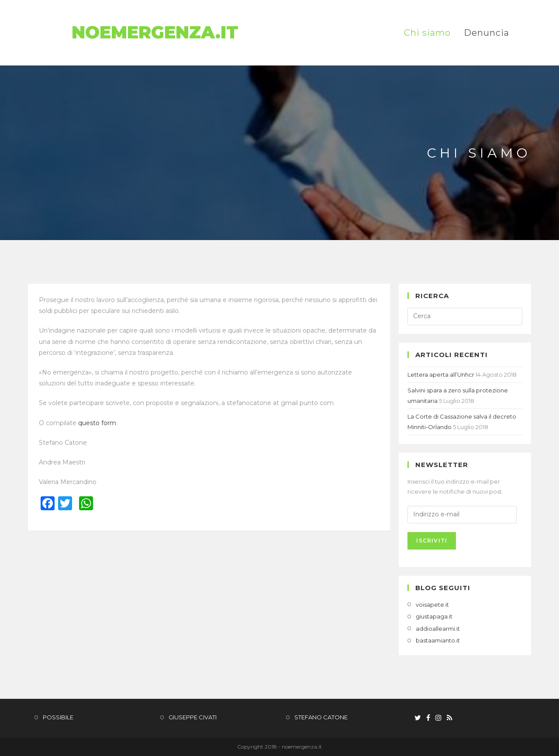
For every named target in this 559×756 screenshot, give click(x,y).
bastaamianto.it (438, 640)
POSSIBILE (58, 717)
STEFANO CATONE (321, 717)
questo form (97, 423)
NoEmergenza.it (157, 33)
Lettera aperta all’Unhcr (441, 375)
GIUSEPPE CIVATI (193, 717)
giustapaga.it (434, 616)
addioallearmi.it (438, 629)
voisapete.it (432, 605)
